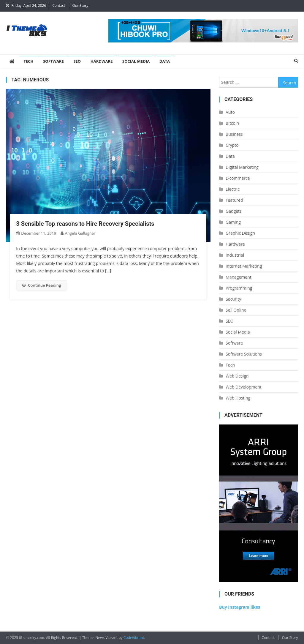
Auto (230, 112)
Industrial (235, 255)
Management (239, 277)
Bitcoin (232, 123)
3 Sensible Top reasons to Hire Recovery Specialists (85, 224)
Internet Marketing (244, 266)
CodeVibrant (134, 638)
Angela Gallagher (80, 233)
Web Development (244, 387)
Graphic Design (240, 233)
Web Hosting (238, 398)
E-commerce (238, 178)
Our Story (80, 5)
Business (234, 134)
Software (53, 61)
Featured (234, 200)
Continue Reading (42, 285)
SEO (77, 61)
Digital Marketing (242, 167)
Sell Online (236, 310)
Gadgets (234, 211)
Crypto (232, 145)
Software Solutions (244, 354)
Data (165, 61)
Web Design (237, 376)
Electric (233, 189)
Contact (59, 5)
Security (233, 299)
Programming (239, 288)
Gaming (233, 222)
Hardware (102, 61)
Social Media (136, 61)
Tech (28, 61)
